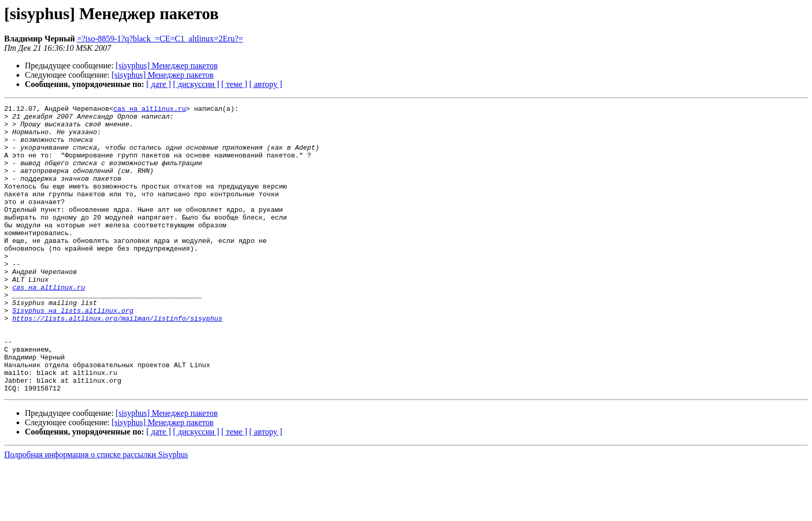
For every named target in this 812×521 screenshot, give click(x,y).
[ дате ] (158, 84)
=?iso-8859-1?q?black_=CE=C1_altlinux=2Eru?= (160, 39)
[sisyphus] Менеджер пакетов (166, 66)
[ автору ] (265, 84)
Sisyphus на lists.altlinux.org (73, 352)
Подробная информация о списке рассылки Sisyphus (96, 512)
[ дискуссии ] (196, 84)
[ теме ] (234, 84)
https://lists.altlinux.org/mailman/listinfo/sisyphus (118, 361)
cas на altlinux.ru (150, 110)
